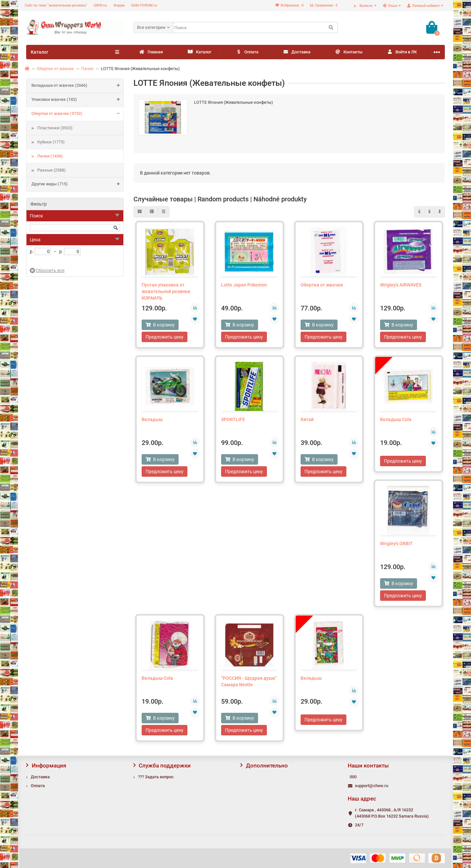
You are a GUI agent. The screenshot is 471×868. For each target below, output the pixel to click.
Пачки (87, 69)
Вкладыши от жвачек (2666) (77, 86)
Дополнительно (264, 766)
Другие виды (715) (77, 184)
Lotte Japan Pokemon (244, 285)
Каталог (199, 52)
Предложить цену (165, 337)
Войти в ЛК (402, 52)
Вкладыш (152, 419)
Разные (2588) (52, 170)
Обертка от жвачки (322, 285)
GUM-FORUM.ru (144, 5)
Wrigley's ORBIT (396, 544)
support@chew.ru (372, 786)
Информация (46, 766)
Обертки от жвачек (55, 69)
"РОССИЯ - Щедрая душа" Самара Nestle (249, 681)
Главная (151, 52)
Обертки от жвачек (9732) (77, 114)
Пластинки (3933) (55, 128)
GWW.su (100, 5)
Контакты (349, 52)
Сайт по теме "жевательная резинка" (56, 5)
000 (353, 777)
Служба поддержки (162, 766)
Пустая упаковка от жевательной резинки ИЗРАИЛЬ (166, 291)
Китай (307, 419)
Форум (119, 5)
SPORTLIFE (233, 419)
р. (364, 6)
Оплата (247, 52)
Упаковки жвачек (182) (77, 100)
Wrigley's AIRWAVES (401, 285)
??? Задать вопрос (156, 777)
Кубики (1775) (51, 142)
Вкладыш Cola (396, 419)
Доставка (297, 52)
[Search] (255, 28)
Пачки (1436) (50, 156)
